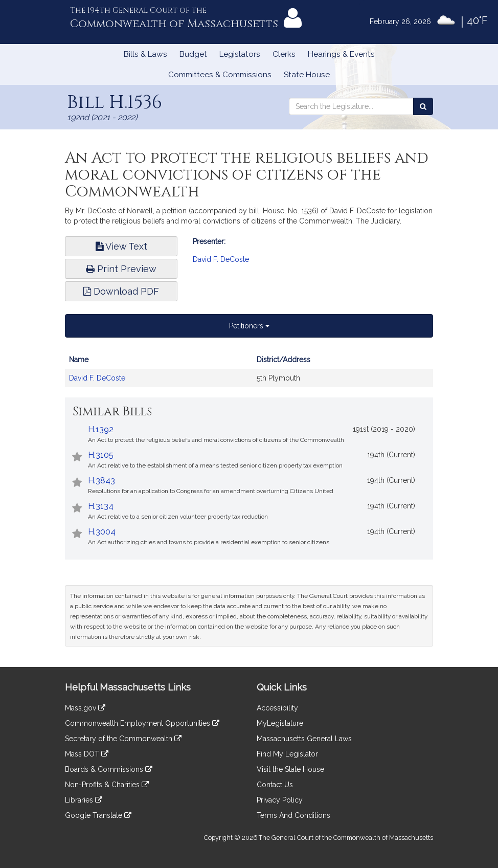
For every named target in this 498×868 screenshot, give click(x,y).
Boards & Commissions (109, 769)
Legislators (240, 54)
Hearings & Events (341, 54)
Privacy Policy (280, 800)
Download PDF (121, 291)
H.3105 (101, 455)
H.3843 (101, 481)
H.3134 (101, 506)
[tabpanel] (249, 374)
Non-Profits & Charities (107, 785)
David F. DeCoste (221, 259)
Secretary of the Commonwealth (123, 739)
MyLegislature (280, 723)
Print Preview (121, 269)
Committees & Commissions (220, 75)
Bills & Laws (145, 54)
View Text (121, 246)
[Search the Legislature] (423, 106)
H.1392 (101, 429)
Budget (193, 54)
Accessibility (277, 708)
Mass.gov (85, 708)
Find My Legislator (287, 754)
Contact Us (275, 785)
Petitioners (249, 326)
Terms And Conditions (293, 815)
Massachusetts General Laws (304, 739)
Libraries (84, 800)
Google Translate (98, 815)
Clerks (284, 54)
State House (307, 75)
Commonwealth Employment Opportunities (142, 723)
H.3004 (102, 532)
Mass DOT (87, 754)
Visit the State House (290, 769)
